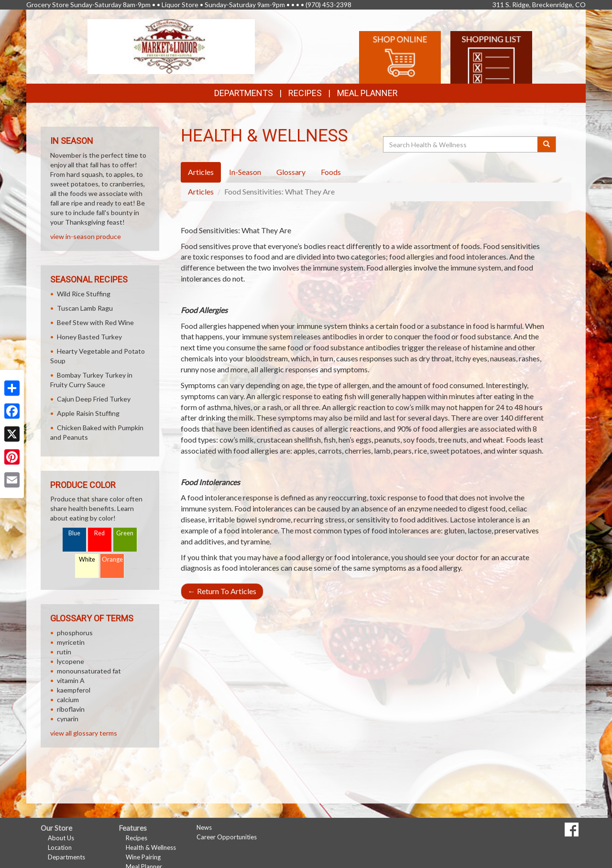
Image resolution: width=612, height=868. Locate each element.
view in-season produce (86, 236)
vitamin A (71, 680)
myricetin (71, 642)
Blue (74, 533)
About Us (61, 838)
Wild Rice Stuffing (84, 294)
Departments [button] (244, 93)
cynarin (68, 719)
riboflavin (71, 709)
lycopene (71, 661)
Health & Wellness (151, 847)
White (87, 559)
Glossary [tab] (291, 172)
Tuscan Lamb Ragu (85, 308)
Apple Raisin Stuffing (88, 413)
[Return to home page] (171, 46)
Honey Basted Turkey (89, 337)
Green (125, 533)
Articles (201, 191)
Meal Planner (367, 93)
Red (99, 533)
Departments (66, 857)
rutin (64, 652)
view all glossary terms (84, 733)
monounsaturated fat (89, 671)
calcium (68, 700)
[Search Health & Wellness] (461, 144)
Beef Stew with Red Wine (95, 322)
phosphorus (75, 633)
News (204, 827)
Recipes (305, 93)
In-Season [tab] (245, 172)
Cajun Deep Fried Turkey (94, 399)
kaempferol (74, 690)
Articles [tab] (201, 172)
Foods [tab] (331, 172)
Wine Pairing (143, 857)
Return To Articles (222, 591)
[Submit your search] (547, 144)
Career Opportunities (227, 837)
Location (60, 847)
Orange (112, 559)
